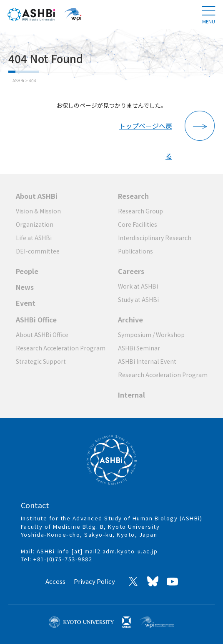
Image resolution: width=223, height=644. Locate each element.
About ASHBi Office (42, 335)
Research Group (140, 211)
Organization (35, 224)
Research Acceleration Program (61, 348)
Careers (131, 271)
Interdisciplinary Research (155, 238)
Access (55, 581)
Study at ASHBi (138, 299)
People (27, 271)
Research (133, 196)
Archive (130, 319)
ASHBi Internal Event (147, 361)
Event (26, 303)
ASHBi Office (36, 319)
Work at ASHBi (138, 286)
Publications (135, 251)
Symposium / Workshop (151, 335)
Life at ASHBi (34, 238)
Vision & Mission (38, 211)
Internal (132, 395)
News (25, 287)
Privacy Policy (94, 581)
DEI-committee (38, 251)
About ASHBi (37, 196)
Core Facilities (138, 224)
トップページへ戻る (145, 131)
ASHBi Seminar (139, 348)
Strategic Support (41, 361)
